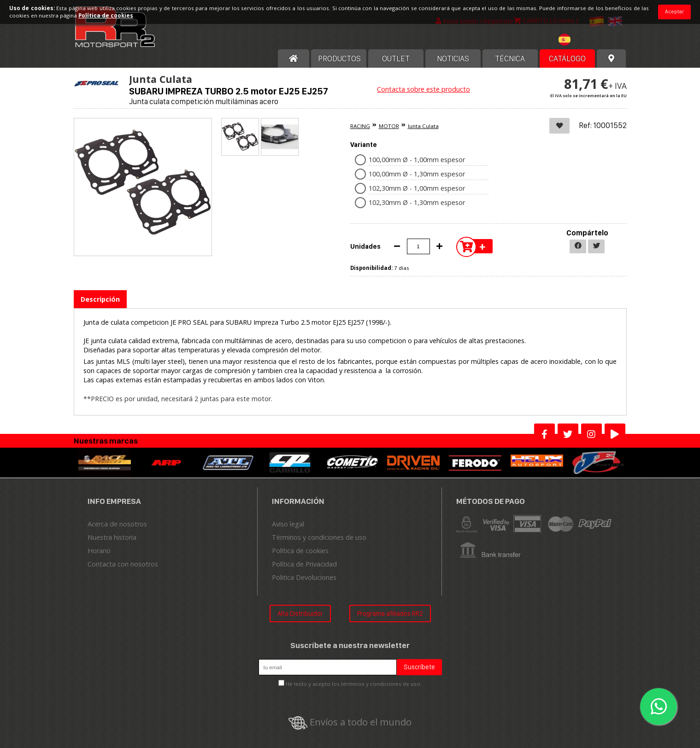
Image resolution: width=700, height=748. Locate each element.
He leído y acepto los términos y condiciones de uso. (354, 684)
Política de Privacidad (304, 564)
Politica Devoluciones (304, 577)
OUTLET (396, 58)
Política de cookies (300, 551)
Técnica (510, 58)
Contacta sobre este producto (424, 89)
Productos (339, 58)
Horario (99, 551)
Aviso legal (288, 524)
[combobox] (579, 41)
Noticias (453, 58)
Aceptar (674, 12)
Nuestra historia (112, 537)
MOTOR (389, 126)
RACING (360, 126)
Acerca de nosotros (117, 524)
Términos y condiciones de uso (319, 537)
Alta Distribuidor (300, 613)
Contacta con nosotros (123, 564)
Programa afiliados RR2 (390, 613)
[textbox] (579, 40)
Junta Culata (423, 126)
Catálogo (567, 58)
